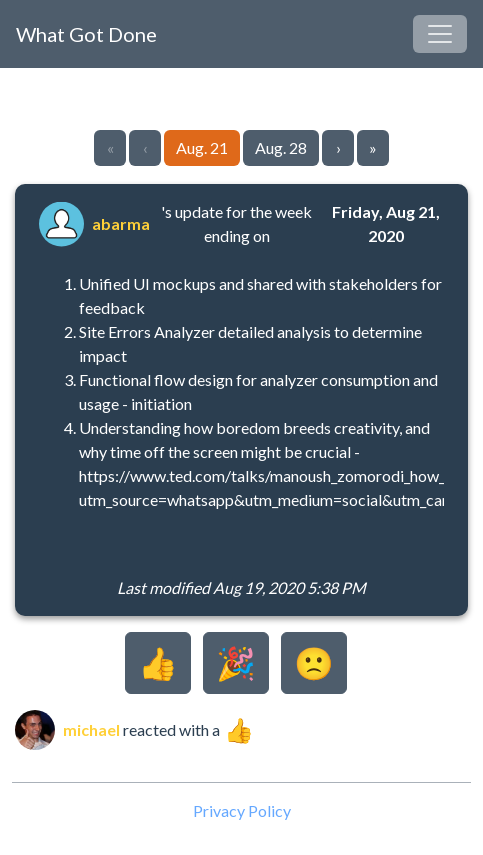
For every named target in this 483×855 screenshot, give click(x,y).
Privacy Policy (242, 810)
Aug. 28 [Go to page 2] (281, 147)
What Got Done (86, 34)
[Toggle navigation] (440, 34)
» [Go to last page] (373, 147)
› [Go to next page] (338, 147)
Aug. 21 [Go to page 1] (202, 147)
